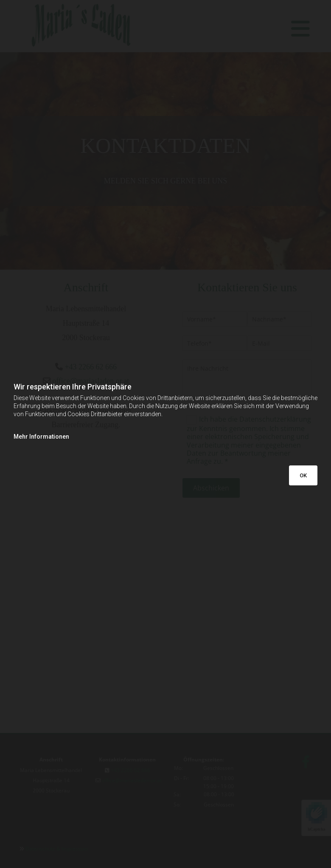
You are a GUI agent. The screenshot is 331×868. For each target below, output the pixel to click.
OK (303, 475)
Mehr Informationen (41, 437)
